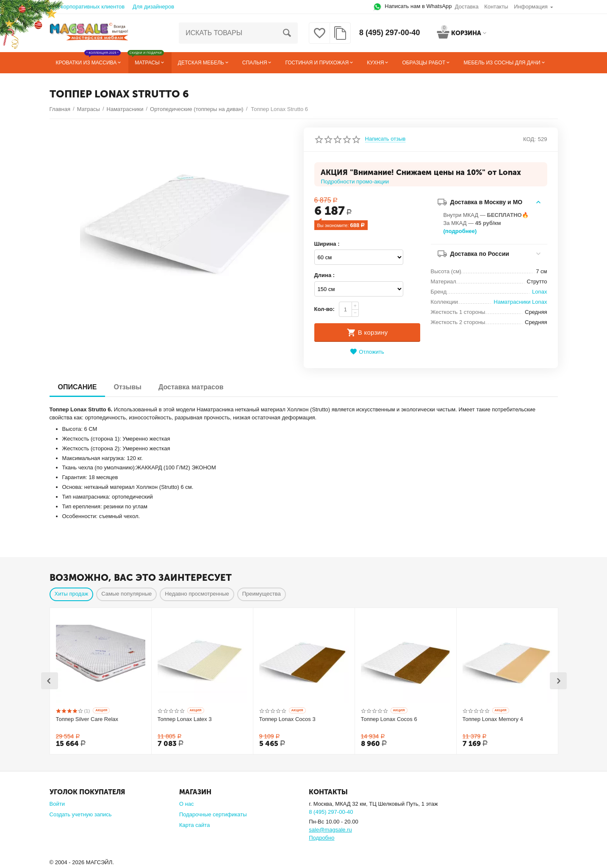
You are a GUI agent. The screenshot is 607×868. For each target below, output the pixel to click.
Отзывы (127, 387)
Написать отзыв (385, 139)
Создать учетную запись (81, 814)
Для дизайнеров (153, 7)
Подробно (322, 837)
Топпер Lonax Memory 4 (493, 719)
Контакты (496, 7)
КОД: (529, 139)
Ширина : (327, 244)
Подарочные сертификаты (213, 814)
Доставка (467, 7)
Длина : (325, 275)
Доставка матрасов (191, 387)
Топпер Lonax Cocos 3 (287, 719)
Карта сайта (195, 824)
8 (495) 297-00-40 (390, 33)
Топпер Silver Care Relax (87, 719)
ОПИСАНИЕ (78, 387)
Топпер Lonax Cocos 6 (389, 719)
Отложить (367, 352)
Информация (531, 7)
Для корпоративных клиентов (87, 7)
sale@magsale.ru (330, 829)
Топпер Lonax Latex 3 (185, 719)
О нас (187, 803)
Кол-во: (324, 309)
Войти (57, 803)
